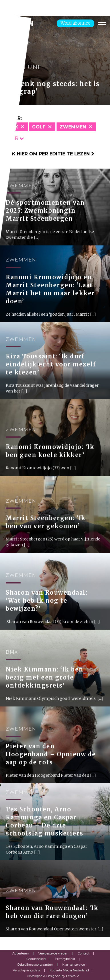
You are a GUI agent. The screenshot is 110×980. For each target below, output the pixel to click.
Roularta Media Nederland (69, 970)
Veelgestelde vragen (53, 953)
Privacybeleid (65, 959)
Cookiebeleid (36, 959)
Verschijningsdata (27, 970)
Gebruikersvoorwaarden (35, 965)
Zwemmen (73, 127)
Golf (39, 127)
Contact (84, 953)
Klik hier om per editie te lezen (49, 154)
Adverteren (21, 953)
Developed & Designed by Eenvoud (53, 976)
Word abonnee (75, 23)
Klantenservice (74, 965)
